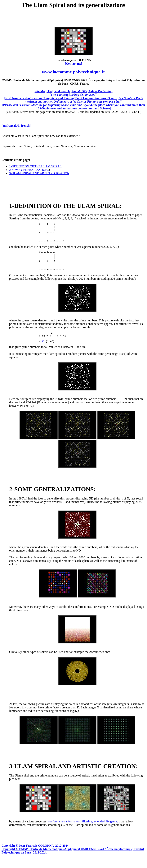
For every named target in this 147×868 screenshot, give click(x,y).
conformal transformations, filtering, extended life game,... (84, 831)
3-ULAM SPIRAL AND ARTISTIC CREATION (39, 173)
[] (74, 91)
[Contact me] (73, 64)
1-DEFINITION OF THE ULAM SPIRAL (35, 166)
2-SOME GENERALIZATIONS (29, 170)
